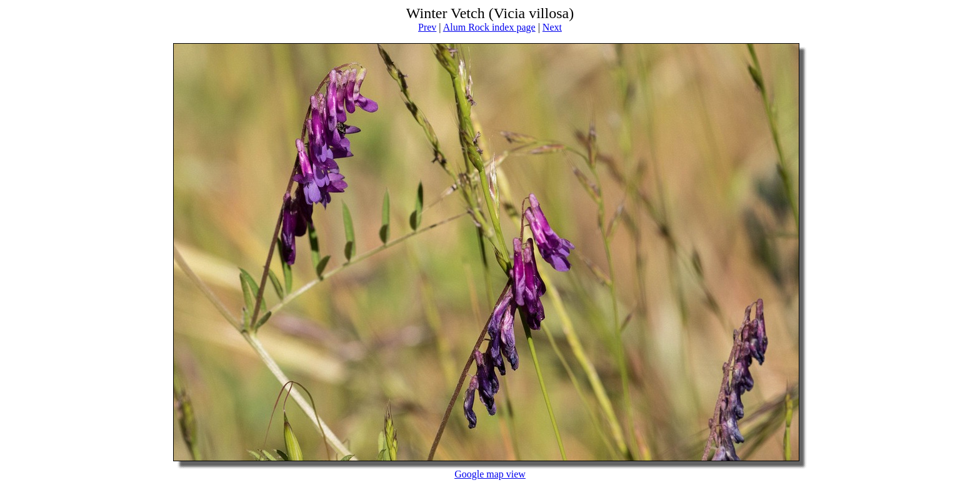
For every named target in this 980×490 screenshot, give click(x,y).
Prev (427, 27)
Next (552, 27)
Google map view (490, 474)
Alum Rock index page (489, 27)
